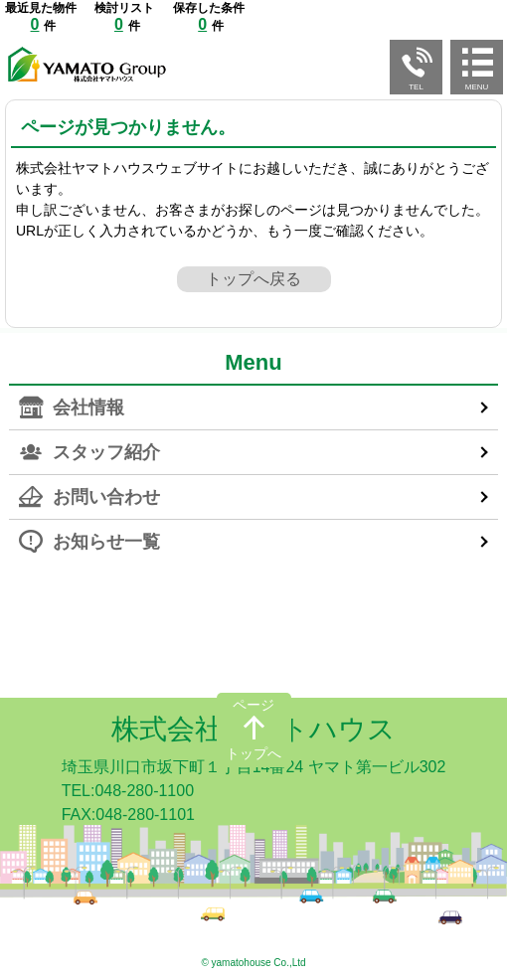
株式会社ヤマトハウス (253, 729)
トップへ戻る (253, 279)
